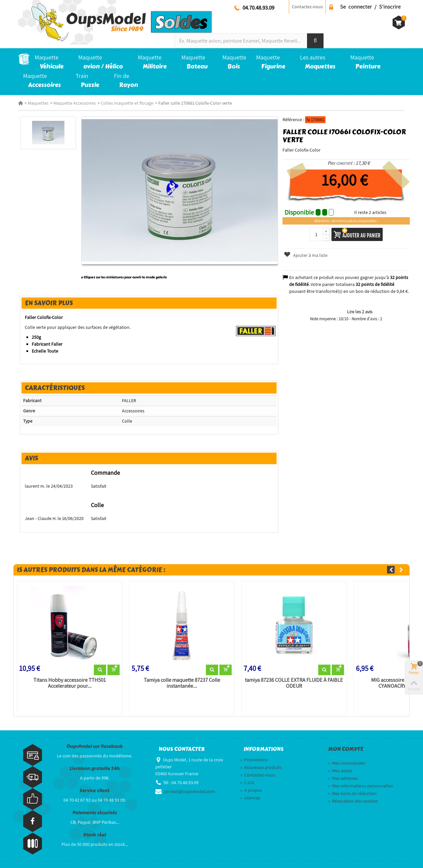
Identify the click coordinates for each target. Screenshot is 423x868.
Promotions (254, 760)
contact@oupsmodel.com (190, 791)
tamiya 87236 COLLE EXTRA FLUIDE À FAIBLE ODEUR (294, 683)
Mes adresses (343, 778)
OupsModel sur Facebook (95, 746)
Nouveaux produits (261, 767)
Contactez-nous (307, 7)
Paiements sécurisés (95, 813)
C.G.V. (247, 782)
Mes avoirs (340, 771)
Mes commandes (347, 763)
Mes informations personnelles (361, 786)
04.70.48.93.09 (258, 8)
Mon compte (346, 749)
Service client (95, 791)
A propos (251, 790)
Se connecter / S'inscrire (370, 7)
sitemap (250, 798)
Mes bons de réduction (352, 793)
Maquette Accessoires (75, 103)
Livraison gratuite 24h (95, 768)
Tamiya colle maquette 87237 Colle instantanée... (182, 683)
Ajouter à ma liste (306, 255)
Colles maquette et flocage (127, 103)
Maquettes (38, 103)
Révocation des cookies (353, 801)
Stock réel (95, 835)
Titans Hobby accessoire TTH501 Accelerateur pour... (70, 683)
